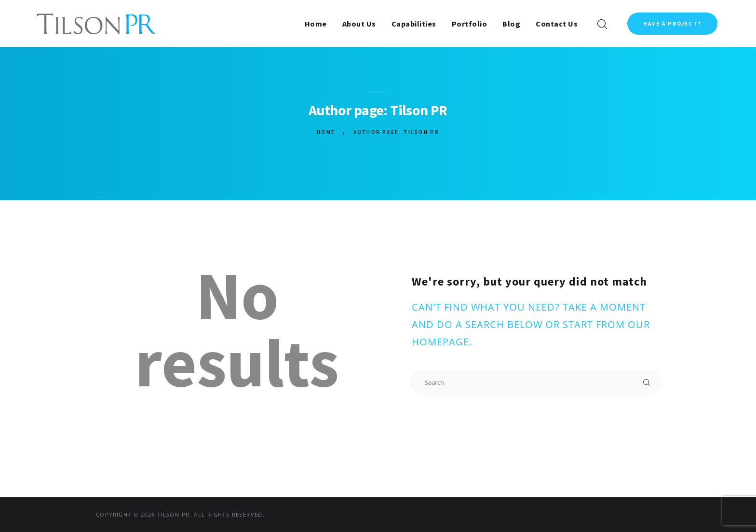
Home (326, 132)
